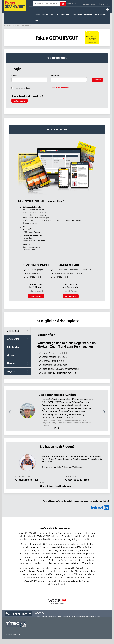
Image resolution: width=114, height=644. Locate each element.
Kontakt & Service (72, 4)
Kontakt (44, 617)
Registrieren (104, 4)
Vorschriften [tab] (13, 331)
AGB (73, 617)
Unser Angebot (89, 4)
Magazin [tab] (11, 371)
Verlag (38, 617)
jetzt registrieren (20, 101)
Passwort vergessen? (60, 88)
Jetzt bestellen (36, 296)
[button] (14, 414)
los (63, 4)
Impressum (66, 617)
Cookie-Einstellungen (93, 617)
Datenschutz (81, 617)
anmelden (97, 80)
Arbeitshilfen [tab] (13, 347)
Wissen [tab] (10, 355)
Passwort (55, 75)
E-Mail (14, 75)
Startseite (10, 26)
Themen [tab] (11, 363)
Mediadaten (52, 617)
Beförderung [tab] (13, 339)
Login (17, 69)
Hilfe (59, 617)
